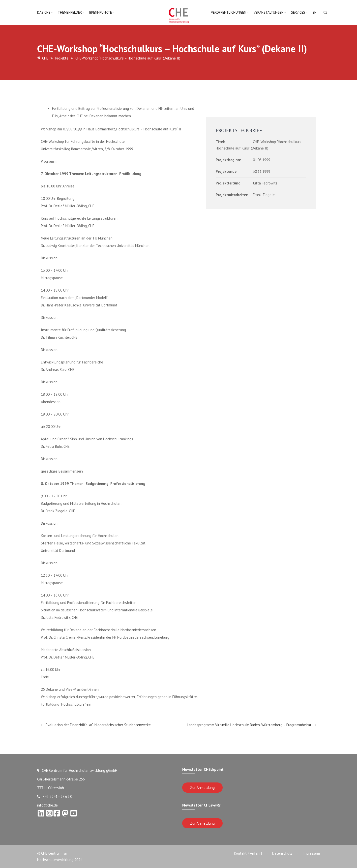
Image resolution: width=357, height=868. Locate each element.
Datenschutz (282, 853)
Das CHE (44, 12)
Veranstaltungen (269, 12)
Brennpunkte (101, 12)
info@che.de (47, 805)
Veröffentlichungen (229, 12)
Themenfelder (70, 12)
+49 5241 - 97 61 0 (55, 796)
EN (315, 12)
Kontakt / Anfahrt (248, 853)
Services (298, 12)
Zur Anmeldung (202, 788)
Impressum (311, 853)
